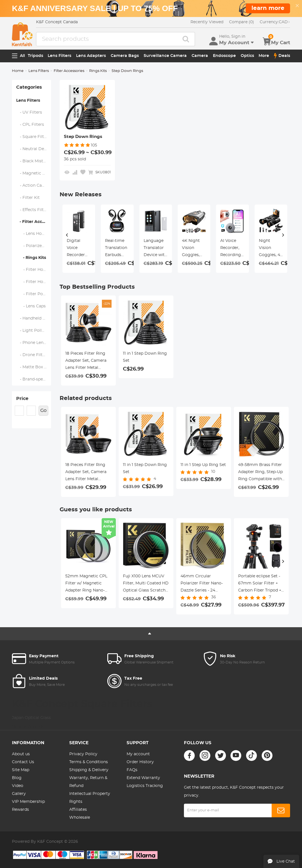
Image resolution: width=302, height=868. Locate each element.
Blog (17, 778)
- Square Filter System (34, 137)
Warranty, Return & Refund (88, 782)
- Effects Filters (33, 210)
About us (21, 754)
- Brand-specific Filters (34, 379)
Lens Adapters (91, 56)
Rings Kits (98, 71)
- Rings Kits (31, 258)
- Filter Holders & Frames (34, 270)
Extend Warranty (143, 778)
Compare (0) (242, 22)
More (264, 56)
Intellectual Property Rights (90, 798)
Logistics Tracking (145, 786)
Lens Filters (59, 56)
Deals (282, 56)
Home (18, 71)
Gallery (19, 794)
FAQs (132, 770)
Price (22, 399)
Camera (200, 56)
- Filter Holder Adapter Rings (34, 282)
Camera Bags (125, 56)
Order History (140, 762)
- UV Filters (29, 112)
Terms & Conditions (89, 762)
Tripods (35, 56)
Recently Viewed (207, 22)
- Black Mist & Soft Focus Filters (34, 161)
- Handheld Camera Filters (34, 318)
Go (43, 410)
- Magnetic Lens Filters (34, 173)
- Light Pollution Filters (34, 331)
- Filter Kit (28, 198)
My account (138, 754)
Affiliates (78, 810)
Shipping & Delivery (89, 770)
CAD (275, 22)
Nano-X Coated (27, 727)
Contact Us (23, 762)
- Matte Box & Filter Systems (34, 367)
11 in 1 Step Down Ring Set (145, 357)
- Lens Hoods (33, 234)
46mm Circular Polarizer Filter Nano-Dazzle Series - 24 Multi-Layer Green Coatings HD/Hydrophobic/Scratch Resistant (204, 584)
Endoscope (224, 56)
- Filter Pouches (34, 294)
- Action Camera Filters (34, 186)
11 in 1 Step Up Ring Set (203, 465)
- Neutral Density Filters (34, 149)
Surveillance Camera (165, 56)
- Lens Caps (31, 306)
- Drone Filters (32, 355)
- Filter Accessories (34, 222)
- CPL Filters (30, 125)
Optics (247, 56)
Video (18, 786)
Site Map (21, 770)
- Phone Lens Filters (34, 343)
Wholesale (80, 818)
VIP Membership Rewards (28, 806)
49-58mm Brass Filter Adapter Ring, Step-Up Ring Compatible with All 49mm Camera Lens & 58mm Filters (260, 473)
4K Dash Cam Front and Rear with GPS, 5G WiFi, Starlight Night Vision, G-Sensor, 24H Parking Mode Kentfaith (232, 249)
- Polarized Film (34, 246)
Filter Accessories (69, 71)
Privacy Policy (83, 754)
